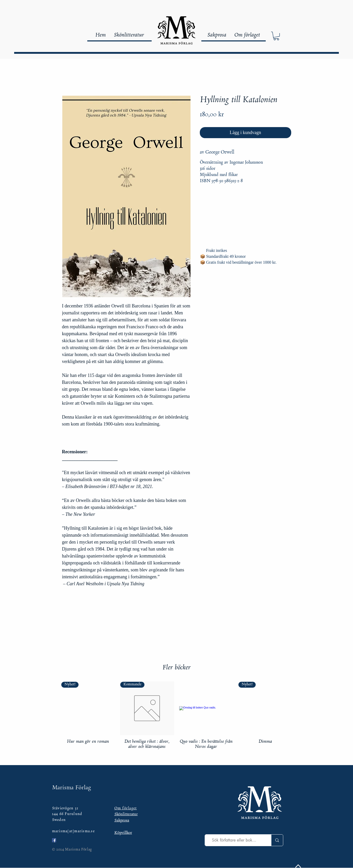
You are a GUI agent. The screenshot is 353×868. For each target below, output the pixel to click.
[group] (177, 716)
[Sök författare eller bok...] (234, 840)
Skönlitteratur (126, 814)
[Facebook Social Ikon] (54, 840)
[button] (276, 36)
